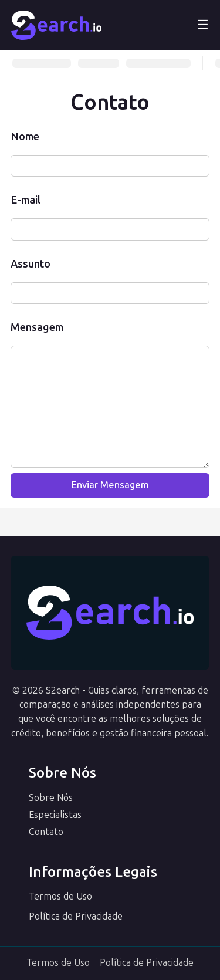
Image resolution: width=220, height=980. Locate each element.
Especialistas (55, 815)
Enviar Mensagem (110, 485)
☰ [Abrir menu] (203, 25)
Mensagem (37, 327)
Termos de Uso (60, 896)
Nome (25, 137)
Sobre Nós (51, 798)
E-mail (26, 200)
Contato (46, 832)
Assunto (31, 264)
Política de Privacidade (76, 916)
